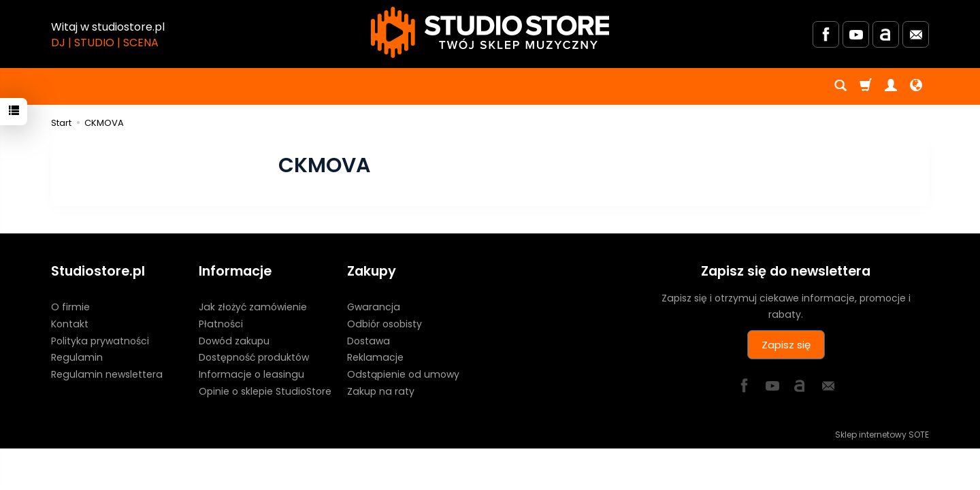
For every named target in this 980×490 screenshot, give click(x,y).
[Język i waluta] (916, 86)
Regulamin (77, 357)
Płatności (221, 324)
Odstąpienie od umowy (403, 374)
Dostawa (369, 341)
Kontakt (70, 324)
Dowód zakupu (234, 341)
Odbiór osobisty (385, 324)
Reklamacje (375, 357)
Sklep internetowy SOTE (882, 435)
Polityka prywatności (100, 341)
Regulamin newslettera (107, 374)
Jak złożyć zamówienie (253, 307)
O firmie (70, 307)
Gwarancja (374, 307)
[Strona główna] (490, 32)
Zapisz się (786, 345)
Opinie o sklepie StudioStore (265, 391)
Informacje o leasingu (251, 374)
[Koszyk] (866, 86)
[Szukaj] (840, 86)
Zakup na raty (381, 391)
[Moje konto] (891, 86)
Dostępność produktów (254, 357)
